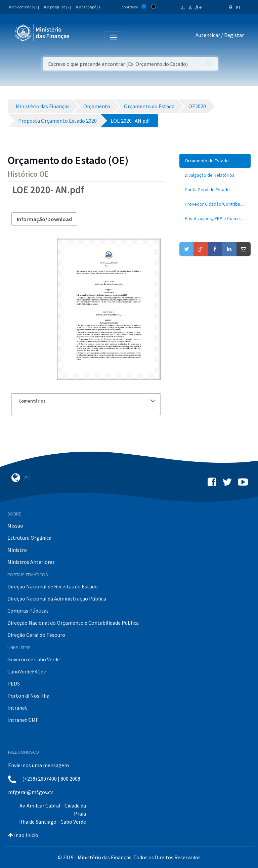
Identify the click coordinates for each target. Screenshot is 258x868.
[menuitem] (215, 161)
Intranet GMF (23, 720)
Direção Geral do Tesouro (36, 635)
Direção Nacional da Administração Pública (57, 598)
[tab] (86, 401)
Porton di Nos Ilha (28, 696)
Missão (15, 526)
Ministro (17, 550)
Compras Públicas (28, 611)
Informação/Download (44, 219)
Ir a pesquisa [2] (57, 7)
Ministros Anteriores (31, 562)
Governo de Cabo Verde (34, 659)
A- (183, 8)
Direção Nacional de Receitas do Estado (53, 586)
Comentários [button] (87, 401)
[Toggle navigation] (80, 36)
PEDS (14, 684)
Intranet (17, 708)
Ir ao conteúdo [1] (24, 7)
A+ (199, 7)
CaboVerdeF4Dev (27, 671)
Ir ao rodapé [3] (89, 7)
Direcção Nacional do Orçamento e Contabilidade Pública (73, 623)
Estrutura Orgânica (29, 538)
